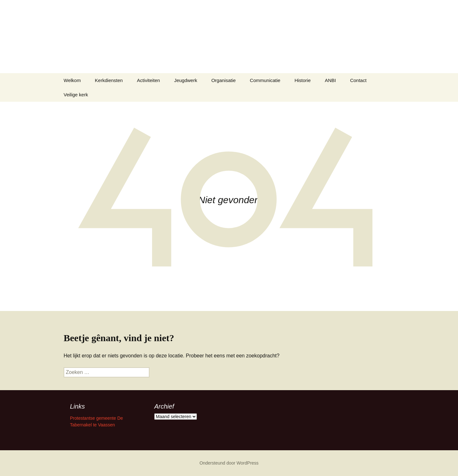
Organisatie (223, 80)
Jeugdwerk (186, 80)
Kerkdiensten (109, 80)
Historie (303, 80)
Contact (358, 80)
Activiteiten (148, 80)
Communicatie (265, 80)
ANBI (330, 80)
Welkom (72, 80)
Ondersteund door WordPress (229, 463)
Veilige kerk (76, 95)
